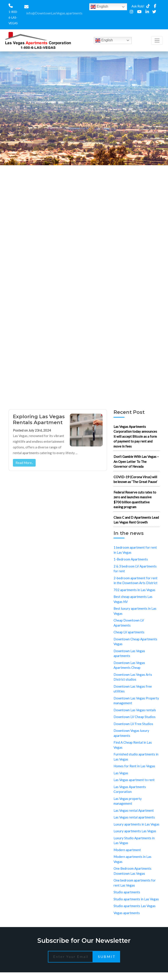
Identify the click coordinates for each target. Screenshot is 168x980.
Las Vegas (121, 773)
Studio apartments (127, 892)
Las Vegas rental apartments (134, 817)
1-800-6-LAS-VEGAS (13, 18)
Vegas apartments (127, 913)
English (99, 7)
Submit (107, 956)
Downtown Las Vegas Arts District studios (133, 677)
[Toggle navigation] (157, 40)
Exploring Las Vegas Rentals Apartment (39, 419)
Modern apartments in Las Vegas (132, 859)
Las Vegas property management (128, 801)
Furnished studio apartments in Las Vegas (136, 757)
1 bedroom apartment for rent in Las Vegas (135, 550)
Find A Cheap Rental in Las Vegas (133, 745)
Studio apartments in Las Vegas (136, 899)
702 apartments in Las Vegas (134, 590)
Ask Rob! (138, 6)
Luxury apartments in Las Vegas (136, 824)
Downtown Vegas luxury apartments (131, 733)
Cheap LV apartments (129, 632)
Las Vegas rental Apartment (134, 810)
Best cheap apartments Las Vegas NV (133, 599)
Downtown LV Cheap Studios (135, 717)
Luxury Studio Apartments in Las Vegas (134, 840)
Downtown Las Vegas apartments (129, 653)
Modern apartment (127, 850)
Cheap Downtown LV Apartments (129, 623)
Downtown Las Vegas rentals (135, 710)
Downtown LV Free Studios (133, 724)
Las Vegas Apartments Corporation (130, 789)
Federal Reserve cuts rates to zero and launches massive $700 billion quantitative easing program (135, 500)
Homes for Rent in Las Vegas (134, 766)
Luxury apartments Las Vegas (135, 831)
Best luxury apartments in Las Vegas (135, 611)
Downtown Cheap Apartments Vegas (135, 642)
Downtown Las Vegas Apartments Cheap (129, 665)
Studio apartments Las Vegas (135, 906)
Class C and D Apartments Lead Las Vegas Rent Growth (136, 520)
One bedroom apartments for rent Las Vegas (135, 883)
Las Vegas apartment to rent (134, 780)
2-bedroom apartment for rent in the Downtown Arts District (136, 580)
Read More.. (24, 463)
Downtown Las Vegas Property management (136, 701)
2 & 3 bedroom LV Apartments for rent (135, 569)
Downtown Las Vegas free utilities (133, 689)
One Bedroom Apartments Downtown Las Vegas (132, 871)
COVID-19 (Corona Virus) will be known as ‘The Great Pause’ (135, 479)
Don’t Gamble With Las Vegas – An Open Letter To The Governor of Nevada (136, 461)
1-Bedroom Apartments (131, 559)
